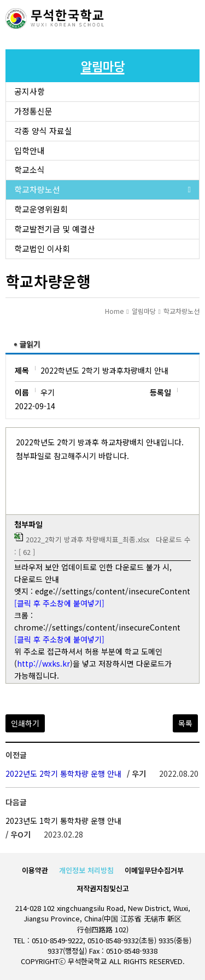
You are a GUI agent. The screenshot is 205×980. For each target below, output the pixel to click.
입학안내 (30, 150)
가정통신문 (33, 111)
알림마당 (144, 311)
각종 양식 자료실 (43, 131)
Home (114, 311)
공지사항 (30, 91)
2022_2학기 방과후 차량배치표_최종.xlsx (87, 539)
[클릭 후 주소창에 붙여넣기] (59, 603)
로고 (55, 19)
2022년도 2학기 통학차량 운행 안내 (63, 773)
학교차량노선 (37, 189)
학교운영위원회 (41, 209)
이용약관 (35, 870)
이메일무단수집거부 (154, 870)
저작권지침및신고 (103, 888)
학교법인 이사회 (42, 248)
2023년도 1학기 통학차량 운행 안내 (63, 821)
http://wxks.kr (43, 663)
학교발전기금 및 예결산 (55, 229)
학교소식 (30, 170)
